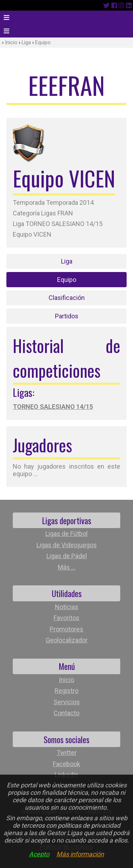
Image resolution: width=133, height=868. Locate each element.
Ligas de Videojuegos (67, 545)
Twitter (67, 753)
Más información (80, 854)
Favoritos (66, 618)
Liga (26, 43)
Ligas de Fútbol (66, 534)
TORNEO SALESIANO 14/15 (53, 407)
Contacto (66, 713)
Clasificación (67, 298)
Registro (66, 691)
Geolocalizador (67, 640)
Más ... (67, 567)
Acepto (39, 854)
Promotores (66, 629)
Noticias (67, 607)
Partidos (67, 316)
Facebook (66, 764)
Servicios (67, 702)
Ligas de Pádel (67, 556)
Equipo (43, 43)
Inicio (11, 43)
